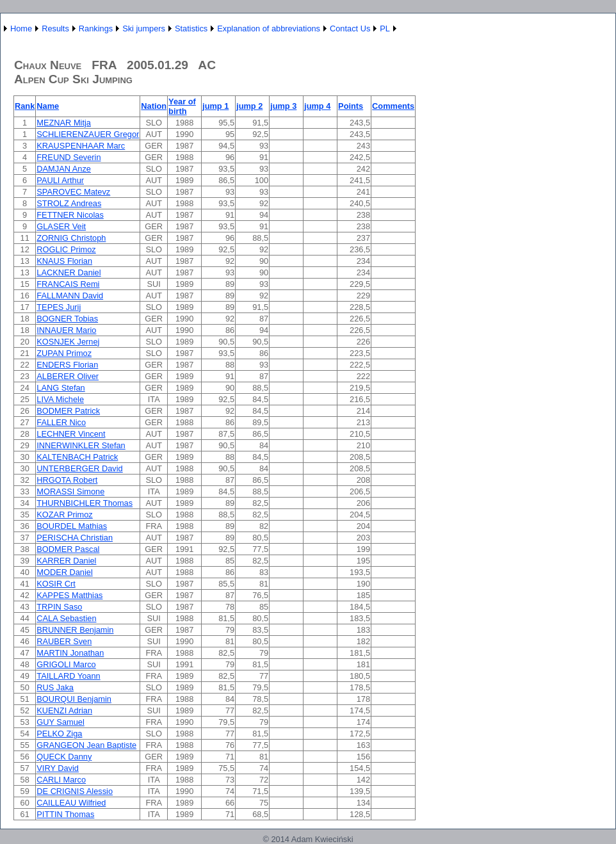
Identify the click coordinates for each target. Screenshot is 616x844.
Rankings (96, 28)
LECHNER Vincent (71, 434)
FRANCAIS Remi (68, 284)
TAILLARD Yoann (68, 676)
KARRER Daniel (66, 561)
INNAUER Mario (66, 330)
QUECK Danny (64, 757)
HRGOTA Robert (67, 480)
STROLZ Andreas (69, 203)
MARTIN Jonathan (70, 653)
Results (55, 28)
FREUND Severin (69, 157)
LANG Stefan (61, 388)
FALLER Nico (61, 422)
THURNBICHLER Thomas (85, 503)
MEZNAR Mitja (64, 123)
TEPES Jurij (59, 307)
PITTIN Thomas (65, 814)
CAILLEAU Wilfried (71, 803)
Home (21, 28)
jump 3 (283, 106)
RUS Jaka (55, 687)
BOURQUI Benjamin (74, 699)
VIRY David (58, 768)
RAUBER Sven (64, 641)
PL (385, 28)
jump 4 (317, 106)
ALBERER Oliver (68, 376)
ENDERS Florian (67, 365)
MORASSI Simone (70, 491)
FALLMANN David (70, 296)
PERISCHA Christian (75, 538)
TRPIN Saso (59, 607)
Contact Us (350, 28)
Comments (393, 106)
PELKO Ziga (59, 734)
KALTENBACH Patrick (77, 457)
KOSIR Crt (56, 584)
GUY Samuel (60, 722)
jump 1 (215, 106)
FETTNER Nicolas (70, 215)
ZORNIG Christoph (71, 238)
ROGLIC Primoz (66, 249)
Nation (154, 106)
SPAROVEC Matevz (73, 192)
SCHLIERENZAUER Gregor (88, 134)
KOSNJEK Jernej (68, 342)
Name (48, 106)
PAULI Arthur (60, 180)
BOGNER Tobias (67, 319)
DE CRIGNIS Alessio (75, 791)
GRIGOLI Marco (66, 664)
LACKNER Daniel (69, 272)
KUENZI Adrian (64, 710)
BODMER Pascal (68, 549)
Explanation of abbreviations (269, 28)
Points (351, 106)
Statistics (191, 28)
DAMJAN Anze (64, 169)
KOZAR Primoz (64, 515)
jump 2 (249, 106)
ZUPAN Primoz (64, 353)
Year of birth (182, 106)
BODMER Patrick (68, 411)
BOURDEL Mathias (72, 526)
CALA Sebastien (66, 618)
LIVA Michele (60, 399)
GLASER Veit (61, 226)
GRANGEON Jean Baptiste (86, 745)
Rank (25, 106)
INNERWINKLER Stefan (81, 445)
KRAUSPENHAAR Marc (81, 146)
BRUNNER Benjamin (75, 630)
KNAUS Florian (64, 261)
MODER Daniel (64, 572)
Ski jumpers (144, 28)
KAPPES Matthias (69, 595)
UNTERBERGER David (79, 468)
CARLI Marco (61, 780)
